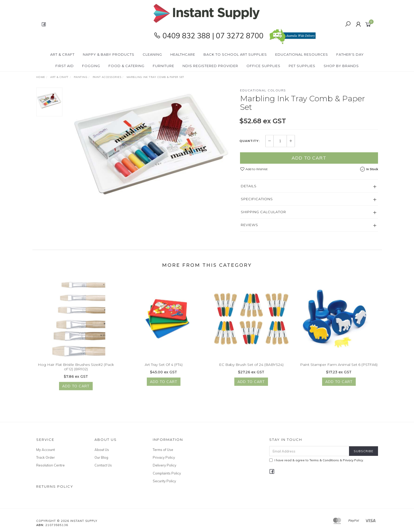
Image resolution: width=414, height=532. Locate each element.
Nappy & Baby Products (109, 54)
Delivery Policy (165, 465)
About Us (102, 450)
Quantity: (250, 141)
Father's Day (350, 54)
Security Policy (164, 481)
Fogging (91, 66)
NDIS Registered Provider (210, 66)
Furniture (164, 66)
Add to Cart (309, 158)
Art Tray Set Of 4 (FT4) (164, 368)
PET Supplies (302, 66)
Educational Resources (302, 54)
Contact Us (103, 465)
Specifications (257, 199)
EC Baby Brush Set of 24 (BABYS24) (251, 368)
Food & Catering (126, 66)
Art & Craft (62, 54)
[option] (151, 146)
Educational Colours (263, 90)
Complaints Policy (167, 473)
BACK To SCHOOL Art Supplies (235, 54)
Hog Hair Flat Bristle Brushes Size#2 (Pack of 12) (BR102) (76, 370)
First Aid (65, 66)
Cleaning (152, 54)
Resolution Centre (50, 465)
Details (249, 186)
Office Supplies (263, 66)
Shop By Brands (341, 66)
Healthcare (183, 54)
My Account (46, 450)
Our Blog (101, 457)
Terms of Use (163, 450)
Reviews (249, 225)
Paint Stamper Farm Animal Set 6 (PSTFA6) (339, 368)
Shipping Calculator (263, 212)
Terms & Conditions (324, 460)
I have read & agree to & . (317, 460)
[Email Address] (309, 451)
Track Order (46, 457)
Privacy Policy (164, 457)
